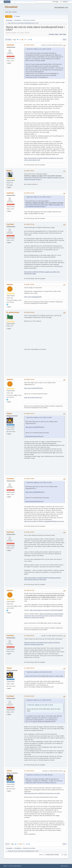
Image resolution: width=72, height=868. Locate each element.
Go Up (7, 844)
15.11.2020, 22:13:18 (29, 224)
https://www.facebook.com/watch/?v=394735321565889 (46, 610)
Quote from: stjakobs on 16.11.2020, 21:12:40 (39, 672)
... (27, 40)
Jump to (41, 855)
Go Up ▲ (66, 866)
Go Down (8, 40)
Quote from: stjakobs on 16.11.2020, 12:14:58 (39, 417)
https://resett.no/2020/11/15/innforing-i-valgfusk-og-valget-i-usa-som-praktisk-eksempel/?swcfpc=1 (44, 206)
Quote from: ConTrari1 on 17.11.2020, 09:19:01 (40, 775)
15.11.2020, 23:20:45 (29, 312)
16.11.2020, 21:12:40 (29, 590)
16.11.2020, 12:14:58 (29, 379)
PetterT (9, 171)
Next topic (63, 34)
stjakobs (10, 284)
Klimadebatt (11, 7)
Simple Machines (17, 866)
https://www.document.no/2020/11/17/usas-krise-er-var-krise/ (42, 793)
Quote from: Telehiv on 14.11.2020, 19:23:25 (39, 49)
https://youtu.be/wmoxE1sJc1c (33, 397)
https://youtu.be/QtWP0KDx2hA (33, 388)
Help (62, 866)
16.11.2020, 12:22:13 (29, 413)
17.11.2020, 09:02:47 (29, 636)
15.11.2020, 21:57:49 (29, 193)
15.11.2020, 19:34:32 (29, 45)
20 (29, 40)
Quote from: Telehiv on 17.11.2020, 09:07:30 (39, 700)
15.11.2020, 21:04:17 (29, 171)
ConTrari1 (10, 45)
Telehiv (9, 414)
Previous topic (54, 34)
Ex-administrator (13, 312)
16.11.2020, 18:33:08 (29, 532)
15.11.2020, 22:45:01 (29, 284)
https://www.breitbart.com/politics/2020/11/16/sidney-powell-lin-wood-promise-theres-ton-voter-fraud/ (43, 579)
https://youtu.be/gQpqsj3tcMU (33, 297)
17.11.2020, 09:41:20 (29, 771)
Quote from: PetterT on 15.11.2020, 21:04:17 (39, 197)
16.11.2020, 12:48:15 (29, 479)
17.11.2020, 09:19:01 (29, 696)
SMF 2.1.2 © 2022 (8, 866)
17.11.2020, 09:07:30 (29, 668)
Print (65, 40)
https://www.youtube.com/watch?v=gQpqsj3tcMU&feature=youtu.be (44, 521)
